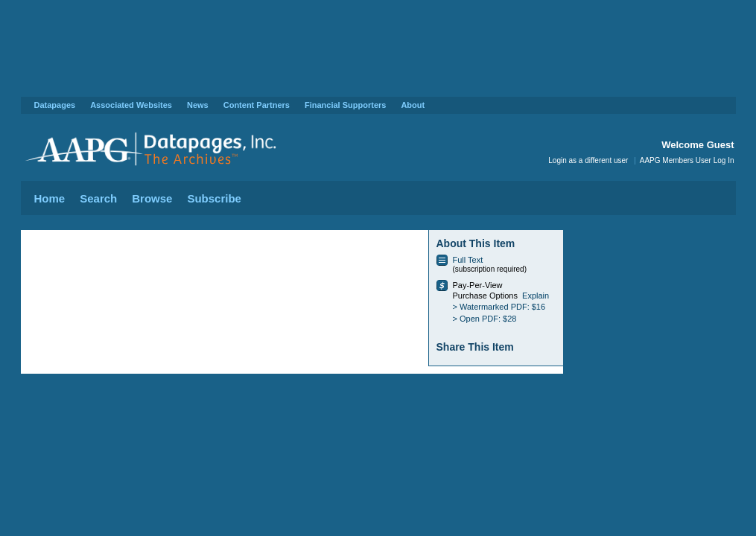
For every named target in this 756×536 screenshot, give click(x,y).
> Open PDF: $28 (485, 319)
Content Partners (257, 105)
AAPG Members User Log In (687, 160)
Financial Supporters (345, 105)
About (413, 105)
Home (50, 198)
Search (98, 198)
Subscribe (214, 198)
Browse (152, 198)
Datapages (55, 105)
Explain (536, 296)
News (198, 105)
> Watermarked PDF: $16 (499, 307)
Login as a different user (588, 160)
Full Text (468, 260)
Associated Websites (131, 105)
